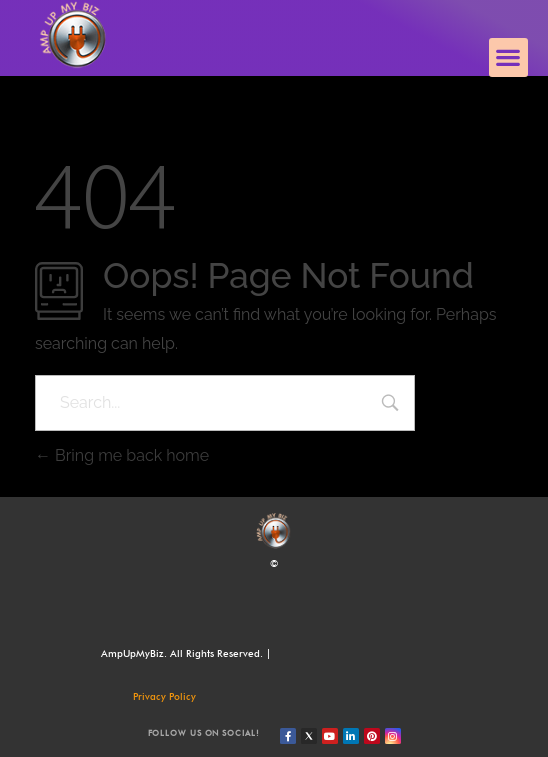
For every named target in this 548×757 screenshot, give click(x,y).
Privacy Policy (164, 696)
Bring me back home (122, 455)
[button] (508, 57)
